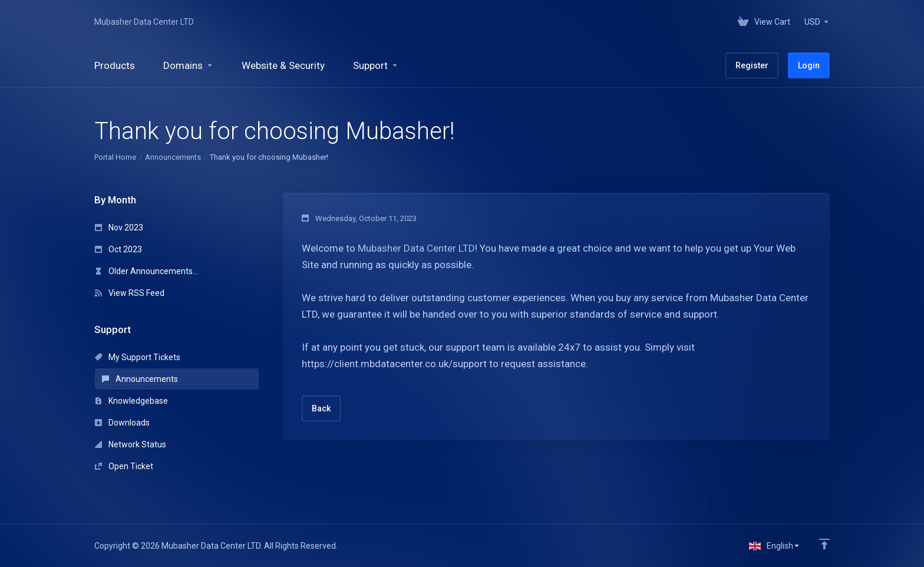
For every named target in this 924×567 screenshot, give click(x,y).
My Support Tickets (138, 357)
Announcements (173, 157)
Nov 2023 (119, 228)
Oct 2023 (118, 249)
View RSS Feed (130, 293)
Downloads (122, 423)
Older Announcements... (146, 271)
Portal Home (115, 157)
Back (321, 408)
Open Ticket (124, 466)
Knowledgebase (131, 401)
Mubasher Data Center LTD (144, 22)
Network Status (131, 444)
